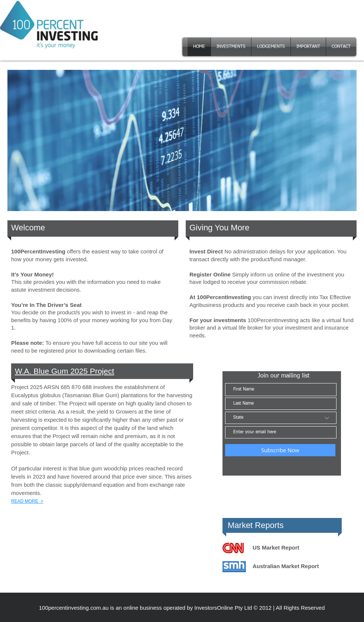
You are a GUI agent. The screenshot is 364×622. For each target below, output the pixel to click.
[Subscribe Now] (280, 450)
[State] (281, 418)
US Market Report (276, 548)
